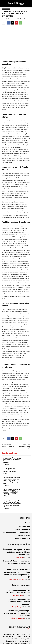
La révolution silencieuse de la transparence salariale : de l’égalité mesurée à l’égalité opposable (12, 483)
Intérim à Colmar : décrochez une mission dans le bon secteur (11, 460)
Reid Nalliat (7, 19)
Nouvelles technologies (16, 570)
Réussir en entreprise (18, 609)
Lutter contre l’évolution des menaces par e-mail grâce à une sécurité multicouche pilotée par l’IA (12, 471)
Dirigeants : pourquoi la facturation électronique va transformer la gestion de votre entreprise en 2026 (12, 494)
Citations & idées (18, 586)
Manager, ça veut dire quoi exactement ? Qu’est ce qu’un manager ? (18, 592)
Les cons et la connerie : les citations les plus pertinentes (18, 582)
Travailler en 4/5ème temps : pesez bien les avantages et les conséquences (17, 603)
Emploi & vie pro (6, 9)
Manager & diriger (17, 597)
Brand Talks (19, 548)
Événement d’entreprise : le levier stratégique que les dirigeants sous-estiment (12, 451)
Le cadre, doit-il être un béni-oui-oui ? (8, 438)
